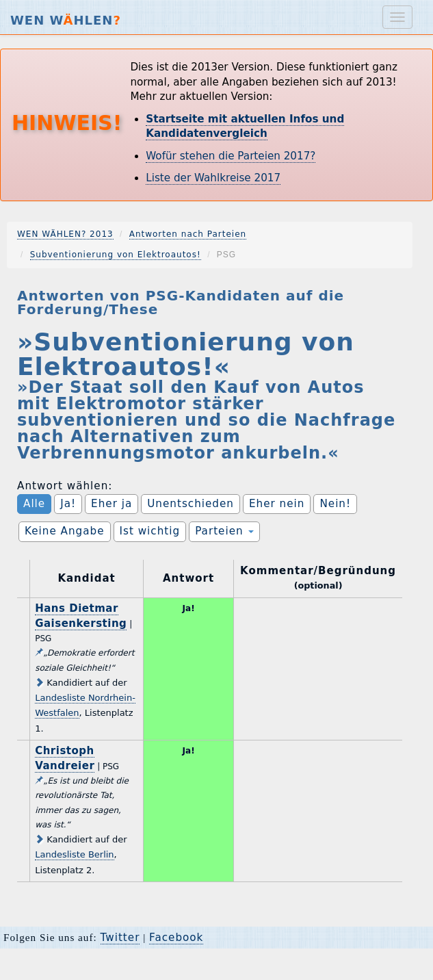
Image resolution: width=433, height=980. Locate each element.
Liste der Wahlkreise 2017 (213, 178)
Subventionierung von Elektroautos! (116, 255)
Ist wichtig (150, 531)
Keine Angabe (65, 531)
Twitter (120, 938)
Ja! (68, 504)
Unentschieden (191, 504)
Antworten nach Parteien (188, 234)
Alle (34, 504)
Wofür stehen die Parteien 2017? (231, 156)
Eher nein (277, 504)
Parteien (224, 531)
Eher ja (111, 504)
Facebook (176, 938)
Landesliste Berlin (74, 854)
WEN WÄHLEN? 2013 (65, 234)
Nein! (335, 504)
